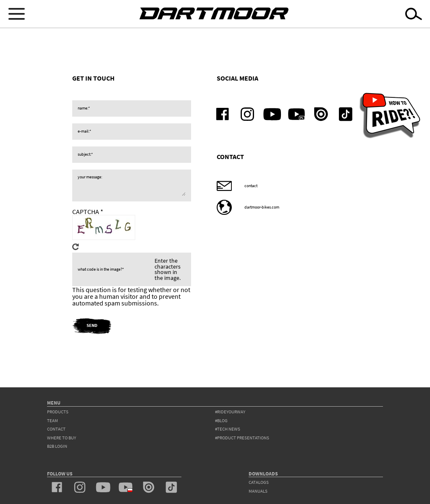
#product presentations (242, 438)
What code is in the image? (100, 269)
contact (251, 186)
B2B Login (57, 446)
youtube (272, 114)
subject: (84, 154)
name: (83, 108)
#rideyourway (230, 412)
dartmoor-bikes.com (262, 207)
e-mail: (84, 131)
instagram (248, 114)
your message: (90, 177)
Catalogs (259, 482)
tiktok (346, 114)
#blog (221, 421)
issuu (321, 114)
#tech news (228, 429)
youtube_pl (297, 114)
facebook (223, 114)
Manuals (258, 491)
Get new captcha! (76, 247)
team (52, 421)
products (58, 412)
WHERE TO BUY (62, 438)
